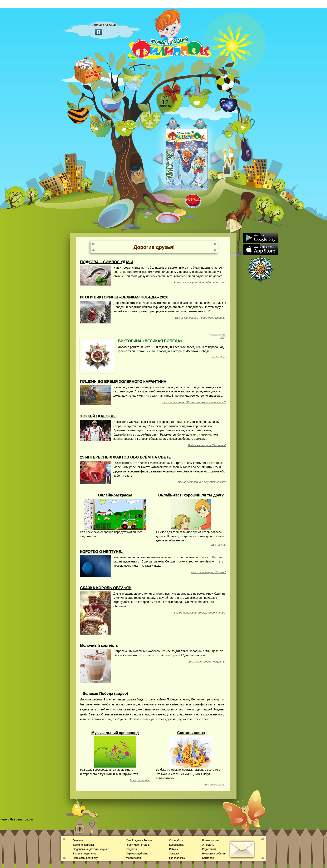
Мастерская (133, 858)
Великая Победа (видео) (105, 694)
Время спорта (211, 840)
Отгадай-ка (176, 840)
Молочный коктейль (99, 645)
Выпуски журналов (85, 854)
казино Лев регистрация (16, 819)
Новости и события (214, 854)
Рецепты (131, 849)
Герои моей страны (138, 845)
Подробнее (219, 358)
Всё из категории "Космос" (209, 572)
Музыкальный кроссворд (115, 733)
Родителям (209, 849)
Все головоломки (215, 785)
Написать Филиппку (85, 858)
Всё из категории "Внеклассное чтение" (200, 613)
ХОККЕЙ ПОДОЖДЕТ (99, 416)
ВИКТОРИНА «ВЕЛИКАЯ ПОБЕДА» (150, 341)
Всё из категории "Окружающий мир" (202, 482)
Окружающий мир (137, 854)
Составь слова (191, 733)
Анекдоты (208, 845)
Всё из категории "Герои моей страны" (201, 318)
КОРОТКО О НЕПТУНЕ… (102, 552)
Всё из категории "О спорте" (207, 445)
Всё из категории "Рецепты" (207, 662)
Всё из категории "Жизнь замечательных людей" (194, 402)
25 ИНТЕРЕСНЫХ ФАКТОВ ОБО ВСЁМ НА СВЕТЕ (126, 457)
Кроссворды (177, 845)
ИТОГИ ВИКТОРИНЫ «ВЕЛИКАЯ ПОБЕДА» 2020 (124, 297)
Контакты (208, 858)
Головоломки (177, 858)
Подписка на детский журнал (91, 849)
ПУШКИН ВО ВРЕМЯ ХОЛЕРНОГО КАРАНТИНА (123, 382)
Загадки (174, 854)
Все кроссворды (140, 780)
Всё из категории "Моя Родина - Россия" (200, 282)
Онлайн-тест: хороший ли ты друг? (191, 495)
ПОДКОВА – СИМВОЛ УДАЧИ (107, 262)
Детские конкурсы (84, 845)
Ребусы (174, 849)
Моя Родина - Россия (139, 840)
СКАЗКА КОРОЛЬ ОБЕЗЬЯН (106, 588)
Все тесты (219, 545)
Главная (78, 840)
